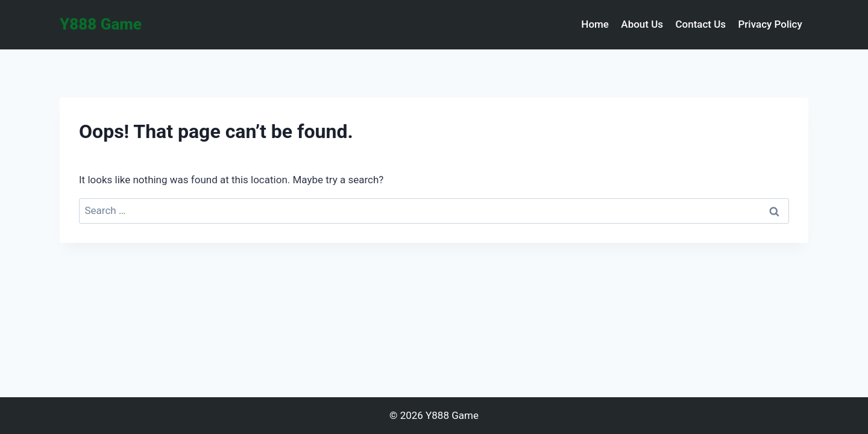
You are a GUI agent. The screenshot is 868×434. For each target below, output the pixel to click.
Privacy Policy (770, 24)
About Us (642, 24)
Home (595, 24)
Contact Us (700, 24)
